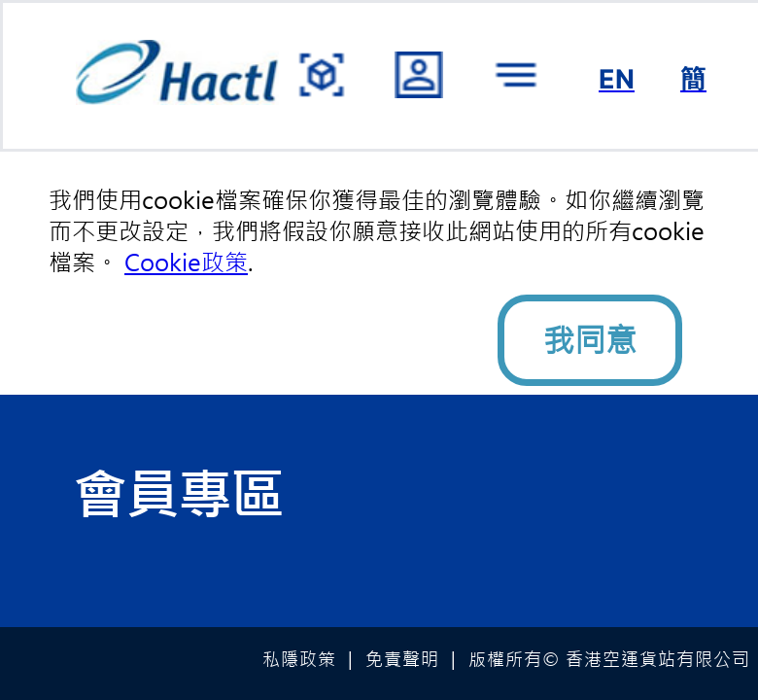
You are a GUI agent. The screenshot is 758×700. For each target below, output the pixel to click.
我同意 (590, 340)
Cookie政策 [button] (186, 262)
